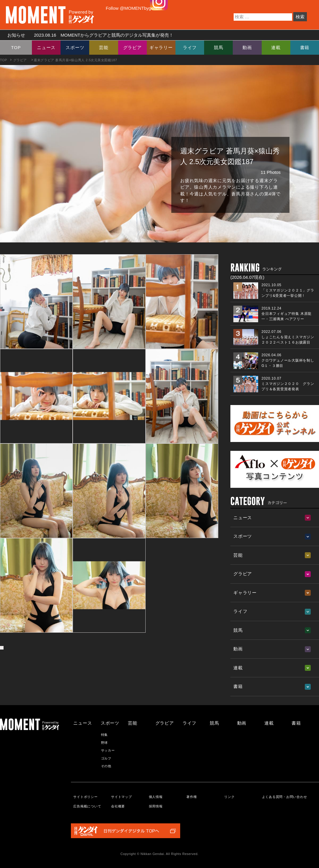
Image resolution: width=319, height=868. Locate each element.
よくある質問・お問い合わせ (285, 797)
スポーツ (75, 47)
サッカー (108, 750)
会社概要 (118, 806)
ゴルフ (106, 758)
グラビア (132, 47)
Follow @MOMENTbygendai (134, 8)
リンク (229, 797)
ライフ (190, 47)
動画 (247, 47)
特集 (105, 735)
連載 (276, 47)
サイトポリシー (85, 797)
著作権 (192, 797)
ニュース (46, 47)
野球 (105, 743)
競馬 (219, 47)
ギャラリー (161, 47)
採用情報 (156, 806)
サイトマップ (122, 797)
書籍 (305, 47)
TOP (16, 47)
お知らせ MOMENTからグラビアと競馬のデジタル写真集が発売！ (88, 35)
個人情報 (156, 797)
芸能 (104, 47)
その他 (106, 766)
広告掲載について (87, 806)
